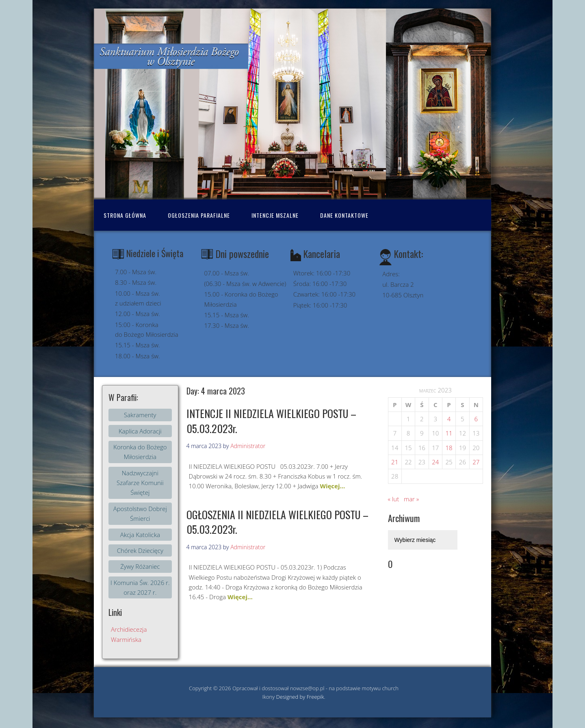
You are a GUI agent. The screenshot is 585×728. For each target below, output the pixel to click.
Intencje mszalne (275, 215)
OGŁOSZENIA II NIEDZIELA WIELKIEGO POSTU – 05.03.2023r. (277, 522)
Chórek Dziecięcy (140, 550)
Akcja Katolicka (140, 535)
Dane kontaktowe (344, 215)
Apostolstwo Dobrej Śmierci (140, 513)
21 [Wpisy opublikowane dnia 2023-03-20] (395, 462)
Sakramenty (140, 415)
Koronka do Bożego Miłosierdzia (140, 452)
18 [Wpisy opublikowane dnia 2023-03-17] (449, 448)
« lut (394, 499)
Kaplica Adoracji (140, 431)
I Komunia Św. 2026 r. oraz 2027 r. (140, 587)
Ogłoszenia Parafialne (199, 215)
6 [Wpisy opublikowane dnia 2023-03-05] (476, 419)
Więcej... (332, 486)
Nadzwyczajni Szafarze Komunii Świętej (140, 483)
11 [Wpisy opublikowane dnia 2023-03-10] (449, 433)
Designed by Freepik (300, 697)
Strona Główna (125, 215)
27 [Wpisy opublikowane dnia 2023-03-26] (476, 462)
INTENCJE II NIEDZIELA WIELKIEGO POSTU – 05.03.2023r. (271, 421)
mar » (411, 499)
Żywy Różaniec (140, 566)
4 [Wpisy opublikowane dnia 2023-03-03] (449, 419)
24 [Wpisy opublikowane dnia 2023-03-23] (435, 462)
